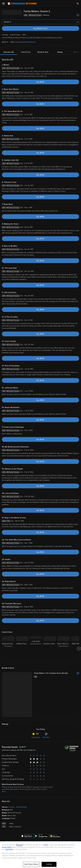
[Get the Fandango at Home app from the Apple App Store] (27, 804)
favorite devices (28, 42)
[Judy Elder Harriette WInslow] (36, 649)
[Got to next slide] (79, 649)
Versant (19, 845)
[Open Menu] (3, 4)
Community (35, 705)
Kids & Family (22, 775)
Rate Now (46, 705)
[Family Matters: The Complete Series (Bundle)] (46, 673)
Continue (49, 864)
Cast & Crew (26, 52)
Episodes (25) (9, 52)
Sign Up (41, 812)
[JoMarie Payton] (22, 649)
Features (8, 829)
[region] (40, 855)
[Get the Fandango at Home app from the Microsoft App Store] (55, 804)
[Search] (78, 4)
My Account (9, 824)
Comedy (11, 775)
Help (6, 834)
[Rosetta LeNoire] (50, 649)
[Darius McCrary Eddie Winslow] (63, 649)
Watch (7, 819)
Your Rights (9, 849)
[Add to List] (78, 15)
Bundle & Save (43, 52)
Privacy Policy (7, 847)
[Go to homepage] (22, 4)
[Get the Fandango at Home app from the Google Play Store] (41, 804)
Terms (46, 845)
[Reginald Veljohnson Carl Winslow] (8, 649)
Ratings (60, 52)
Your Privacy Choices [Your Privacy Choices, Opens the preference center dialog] (31, 864)
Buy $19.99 (45, 29)
